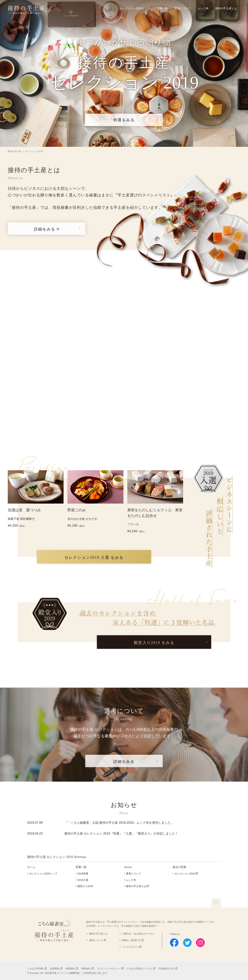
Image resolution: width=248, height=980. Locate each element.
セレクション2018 (185, 874)
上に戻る (216, 903)
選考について (183, 8)
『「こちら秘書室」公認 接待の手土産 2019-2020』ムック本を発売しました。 (119, 823)
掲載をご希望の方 (131, 940)
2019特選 (83, 874)
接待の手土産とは (226, 8)
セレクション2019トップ (135, 8)
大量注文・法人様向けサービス (138, 934)
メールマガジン (130, 947)
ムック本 (203, 8)
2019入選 (83, 880)
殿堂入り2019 (85, 886)
